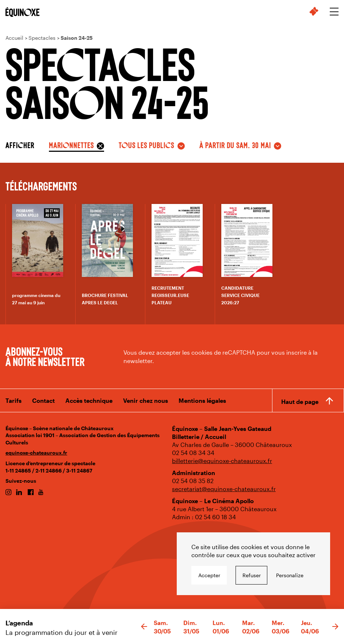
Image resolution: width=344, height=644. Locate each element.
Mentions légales (202, 400)
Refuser (252, 575)
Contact (43, 400)
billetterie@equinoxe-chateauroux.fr (222, 461)
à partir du (235, 145)
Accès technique (89, 400)
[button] (144, 627)
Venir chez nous (146, 400)
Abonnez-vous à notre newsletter (45, 356)
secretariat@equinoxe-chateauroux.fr (224, 489)
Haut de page (300, 402)
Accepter (209, 575)
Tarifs (14, 400)
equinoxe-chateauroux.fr (36, 453)
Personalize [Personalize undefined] (290, 575)
